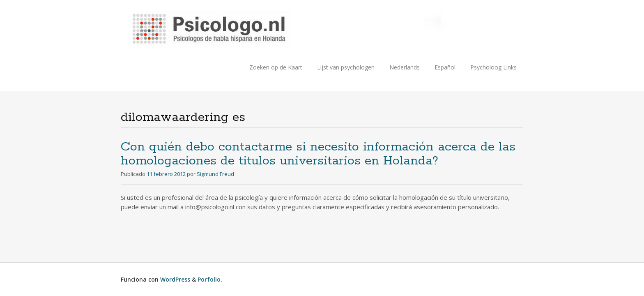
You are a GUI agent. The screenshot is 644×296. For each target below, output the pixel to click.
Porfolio (209, 279)
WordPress (175, 279)
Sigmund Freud (215, 174)
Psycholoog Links (493, 67)
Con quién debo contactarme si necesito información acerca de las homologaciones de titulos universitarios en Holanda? (318, 154)
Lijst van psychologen (346, 67)
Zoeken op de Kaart (276, 67)
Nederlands (405, 67)
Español (445, 67)
